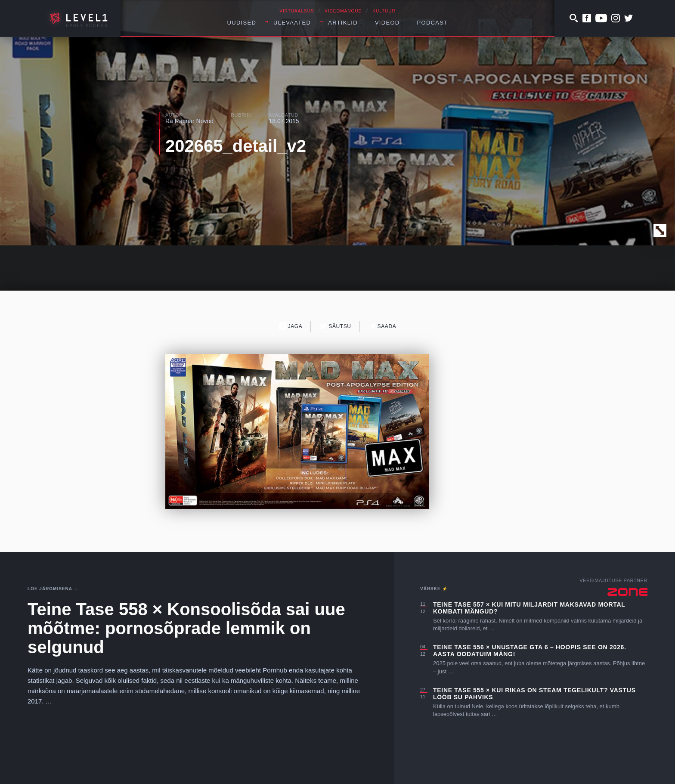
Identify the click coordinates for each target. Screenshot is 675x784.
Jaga (291, 326)
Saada (382, 326)
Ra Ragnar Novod (189, 121)
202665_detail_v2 (236, 146)
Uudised (242, 23)
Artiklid (343, 23)
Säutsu (335, 326)
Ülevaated (292, 23)
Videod (387, 23)
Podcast (433, 23)
